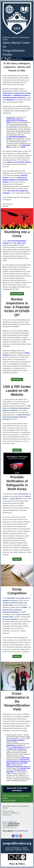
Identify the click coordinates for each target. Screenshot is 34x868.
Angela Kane (25, 758)
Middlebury (11, 100)
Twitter (23, 147)
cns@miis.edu (12, 822)
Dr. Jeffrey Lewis (20, 243)
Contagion (6, 193)
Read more (17, 450)
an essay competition (10, 619)
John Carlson (23, 494)
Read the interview (17, 294)
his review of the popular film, (18, 191)
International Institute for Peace (17, 766)
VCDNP (24, 607)
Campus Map (7, 815)
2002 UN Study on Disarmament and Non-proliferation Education (17, 417)
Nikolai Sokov (26, 768)
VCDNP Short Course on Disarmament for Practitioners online (17, 121)
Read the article (17, 379)
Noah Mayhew (18, 747)
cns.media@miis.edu (21, 831)
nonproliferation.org (17, 843)
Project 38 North (16, 499)
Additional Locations (9, 827)
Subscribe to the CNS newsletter (17, 789)
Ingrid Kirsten (11, 745)
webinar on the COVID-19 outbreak (19, 162)
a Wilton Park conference (16, 749)
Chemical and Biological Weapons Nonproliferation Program (15, 180)
